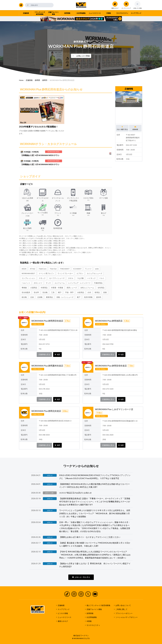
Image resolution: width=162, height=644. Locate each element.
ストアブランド (64, 609)
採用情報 (90, 613)
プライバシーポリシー (124, 613)
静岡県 (37, 80)
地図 (57, 354)
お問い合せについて (123, 605)
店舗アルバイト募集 (94, 609)
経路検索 (135, 128)
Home (21, 80)
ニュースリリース (65, 617)
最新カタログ (63, 621)
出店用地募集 (92, 617)
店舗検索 (61, 605)
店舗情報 (29, 80)
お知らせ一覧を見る (81, 577)
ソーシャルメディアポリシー (127, 617)
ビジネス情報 (63, 613)
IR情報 (89, 621)
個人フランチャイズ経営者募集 (98, 605)
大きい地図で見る (122, 128)
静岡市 (45, 80)
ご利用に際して (121, 609)
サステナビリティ (93, 625)
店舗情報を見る (44, 354)
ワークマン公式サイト (81, 5)
